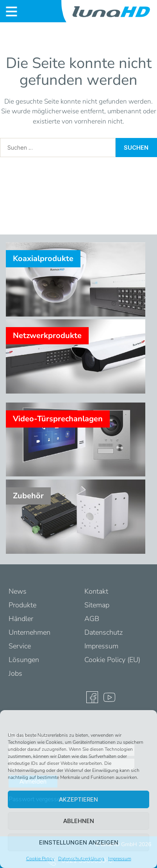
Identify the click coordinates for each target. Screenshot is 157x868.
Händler (21, 619)
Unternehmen (29, 632)
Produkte (22, 605)
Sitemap (97, 605)
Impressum (120, 859)
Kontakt (96, 591)
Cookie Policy (40, 859)
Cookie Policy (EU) (112, 660)
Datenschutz (103, 632)
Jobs (15, 673)
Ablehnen (79, 821)
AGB (92, 619)
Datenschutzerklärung (81, 859)
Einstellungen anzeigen (79, 842)
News (18, 591)
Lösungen (24, 660)
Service (20, 646)
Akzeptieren (78, 799)
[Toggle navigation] (11, 11)
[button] (145, 720)
